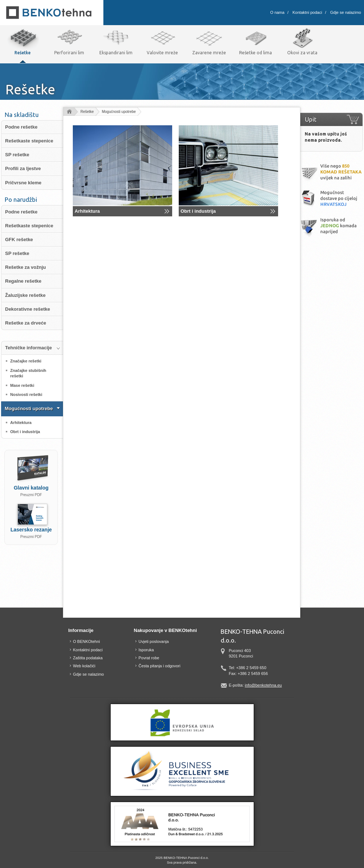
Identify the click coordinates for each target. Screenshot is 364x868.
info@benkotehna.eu (264, 685)
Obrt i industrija (198, 211)
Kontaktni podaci (307, 12)
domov (69, 112)
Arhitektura (87, 211)
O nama (277, 12)
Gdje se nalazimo (346, 12)
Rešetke (87, 112)
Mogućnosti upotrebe (119, 112)
